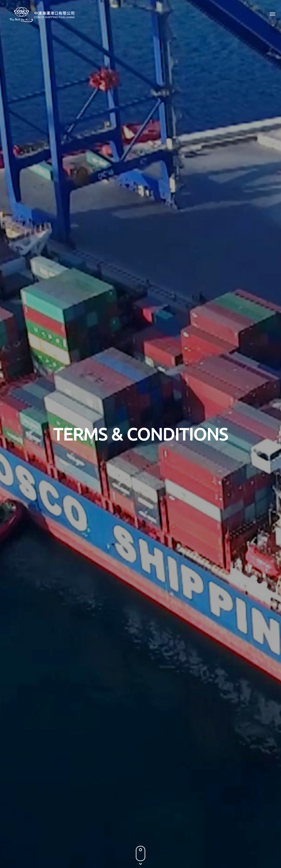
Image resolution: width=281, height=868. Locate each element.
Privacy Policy (210, 842)
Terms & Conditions (240, 842)
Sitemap (266, 842)
